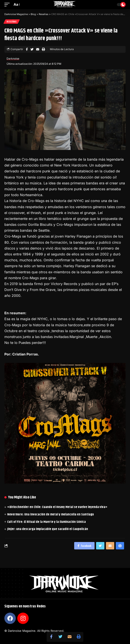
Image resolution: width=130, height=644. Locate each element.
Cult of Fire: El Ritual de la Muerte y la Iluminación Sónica (47, 522)
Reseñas (12, 21)
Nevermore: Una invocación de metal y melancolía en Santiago (51, 514)
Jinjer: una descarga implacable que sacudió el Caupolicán (48, 529)
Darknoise (13, 59)
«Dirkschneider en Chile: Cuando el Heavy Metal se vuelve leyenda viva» (57, 507)
